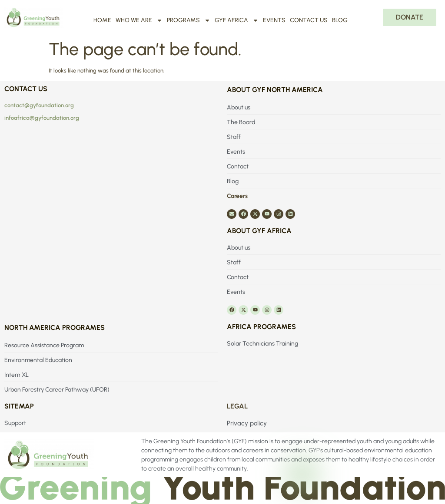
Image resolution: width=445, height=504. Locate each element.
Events (274, 20)
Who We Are (139, 20)
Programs (189, 20)
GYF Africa (237, 20)
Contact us (309, 20)
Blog (340, 20)
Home (102, 20)
